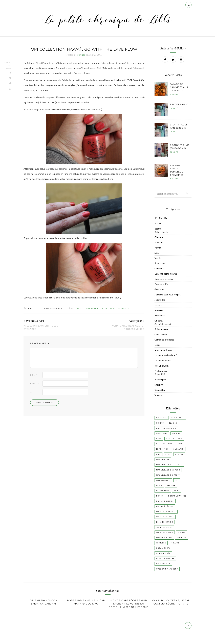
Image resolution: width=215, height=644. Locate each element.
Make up (159, 242)
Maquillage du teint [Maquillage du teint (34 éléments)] (168, 475)
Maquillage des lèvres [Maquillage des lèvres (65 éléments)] (169, 465)
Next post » (137, 321)
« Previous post (34, 321)
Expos (157, 345)
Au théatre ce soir (163, 324)
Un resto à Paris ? (163, 361)
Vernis (81, 55)
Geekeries (159, 289)
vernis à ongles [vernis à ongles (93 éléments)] (165, 558)
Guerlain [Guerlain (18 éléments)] (179, 449)
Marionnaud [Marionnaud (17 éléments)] (163, 480)
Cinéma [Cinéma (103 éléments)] (160, 423)
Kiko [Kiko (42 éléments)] (168, 454)
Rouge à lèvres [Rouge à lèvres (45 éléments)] (165, 506)
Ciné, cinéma (161, 334)
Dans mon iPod (162, 284)
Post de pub (160, 380)
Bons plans (160, 263)
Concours (159, 269)
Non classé (160, 315)
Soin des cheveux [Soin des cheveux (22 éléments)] (166, 512)
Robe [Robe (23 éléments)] (177, 491)
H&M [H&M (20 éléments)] (158, 454)
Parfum (158, 248)
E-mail (35, 384)
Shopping (159, 385)
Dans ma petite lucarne (166, 274)
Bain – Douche (161, 232)
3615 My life (161, 218)
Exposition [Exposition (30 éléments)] (162, 449)
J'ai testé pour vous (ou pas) (168, 295)
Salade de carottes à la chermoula (179, 87)
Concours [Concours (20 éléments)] (162, 433)
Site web (35, 392)
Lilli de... (33, 308)
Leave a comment (53, 308)
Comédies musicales (164, 340)
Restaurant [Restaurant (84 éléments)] (163, 491)
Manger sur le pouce (164, 350)
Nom (34, 375)
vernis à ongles (120, 308)
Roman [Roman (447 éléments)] (160, 496)
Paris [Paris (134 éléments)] (159, 486)
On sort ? (159, 321)
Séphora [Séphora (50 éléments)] (182, 538)
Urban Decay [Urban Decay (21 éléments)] (163, 548)
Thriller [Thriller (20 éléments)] (161, 543)
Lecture (158, 305)
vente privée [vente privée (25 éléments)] (163, 553)
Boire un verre (161, 329)
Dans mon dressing (164, 279)
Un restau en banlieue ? (166, 355)
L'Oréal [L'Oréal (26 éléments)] (179, 454)
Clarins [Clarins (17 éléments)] (173, 423)
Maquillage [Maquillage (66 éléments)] (163, 459)
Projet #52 (160, 374)
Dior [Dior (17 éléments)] (159, 439)
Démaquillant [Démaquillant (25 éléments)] (164, 444)
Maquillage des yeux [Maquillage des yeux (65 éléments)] (168, 470)
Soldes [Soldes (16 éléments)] (182, 532)
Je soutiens (160, 300)
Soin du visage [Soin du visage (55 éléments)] (165, 532)
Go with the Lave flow (90, 308)
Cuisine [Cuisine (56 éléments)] (176, 433)
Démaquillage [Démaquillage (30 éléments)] (174, 439)
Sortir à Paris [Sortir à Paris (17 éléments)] (164, 538)
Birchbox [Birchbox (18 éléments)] (162, 418)
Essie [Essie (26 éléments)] (180, 444)
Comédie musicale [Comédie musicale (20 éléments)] (166, 428)
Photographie (161, 371)
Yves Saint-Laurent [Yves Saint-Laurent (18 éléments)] (167, 569)
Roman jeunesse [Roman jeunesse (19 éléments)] (177, 496)
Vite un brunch (162, 366)
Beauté (174, 108)
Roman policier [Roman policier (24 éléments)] (165, 501)
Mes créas (159, 310)
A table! (175, 94)
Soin (157, 253)
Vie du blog (160, 390)
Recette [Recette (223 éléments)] (171, 486)
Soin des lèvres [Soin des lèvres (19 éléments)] (165, 517)
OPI (107, 308)
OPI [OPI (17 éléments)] (177, 480)
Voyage (158, 395)
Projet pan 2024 (181, 104)
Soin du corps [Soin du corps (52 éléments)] (164, 527)
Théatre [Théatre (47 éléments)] (175, 543)
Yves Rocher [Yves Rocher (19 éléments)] (163, 564)
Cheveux (159, 237)
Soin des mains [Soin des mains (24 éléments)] (165, 522)
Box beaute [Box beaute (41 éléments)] (178, 418)
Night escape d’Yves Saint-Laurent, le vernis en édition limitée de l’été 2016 (129, 604)
